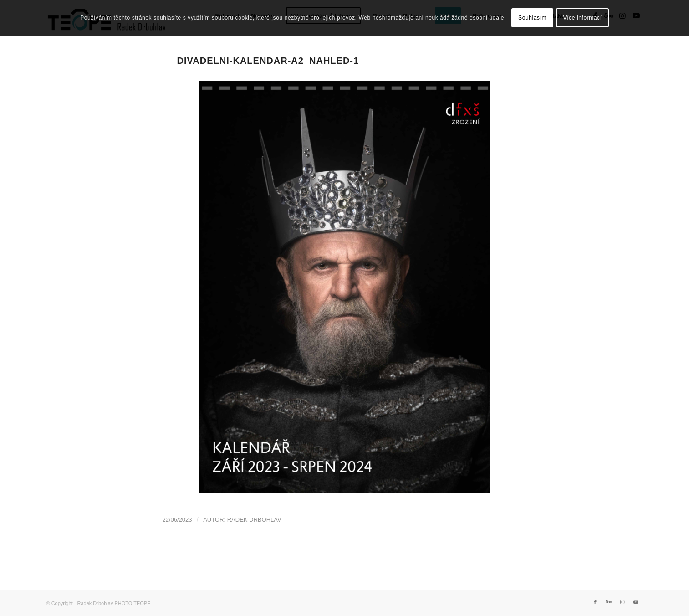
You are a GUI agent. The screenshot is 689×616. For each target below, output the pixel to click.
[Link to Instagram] (623, 602)
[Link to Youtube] (636, 602)
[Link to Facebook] (595, 602)
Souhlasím (532, 18)
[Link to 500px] (609, 602)
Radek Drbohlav (254, 520)
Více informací (583, 18)
